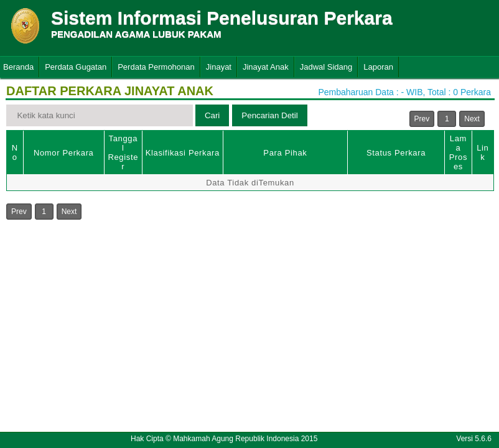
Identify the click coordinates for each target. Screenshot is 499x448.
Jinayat (219, 67)
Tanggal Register (123, 152)
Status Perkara (396, 153)
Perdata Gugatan (76, 67)
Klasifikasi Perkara (183, 153)
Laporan (378, 67)
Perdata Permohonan (156, 67)
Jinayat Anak (266, 67)
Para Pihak (285, 153)
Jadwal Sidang (326, 67)
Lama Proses (458, 152)
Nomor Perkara (64, 153)
